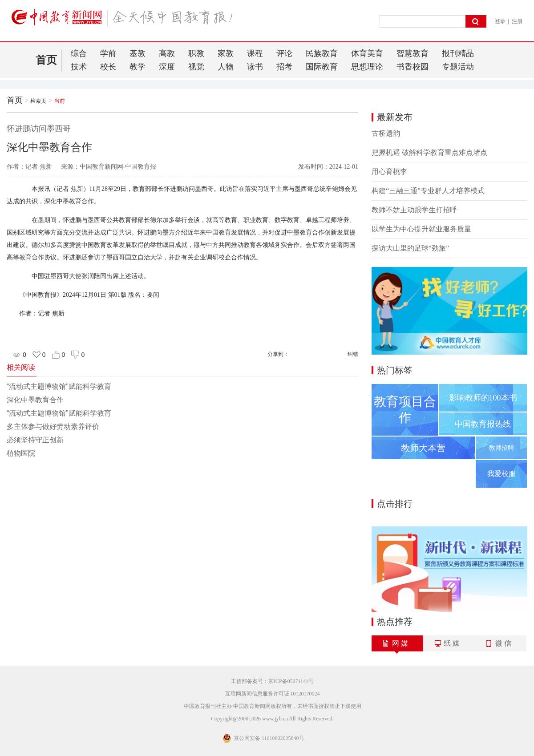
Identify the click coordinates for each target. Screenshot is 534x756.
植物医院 (21, 453)
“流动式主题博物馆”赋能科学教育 (59, 386)
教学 (138, 67)
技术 (79, 67)
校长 (108, 67)
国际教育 (322, 67)
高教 (167, 53)
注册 (517, 21)
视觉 (196, 67)
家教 (226, 53)
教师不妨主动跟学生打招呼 (414, 210)
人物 (226, 67)
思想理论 (367, 67)
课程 (255, 53)
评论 (284, 53)
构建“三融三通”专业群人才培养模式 (428, 191)
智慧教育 (413, 53)
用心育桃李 (389, 172)
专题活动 (458, 67)
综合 (79, 53)
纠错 (353, 354)
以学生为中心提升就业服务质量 (421, 229)
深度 (167, 67)
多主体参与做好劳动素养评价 (53, 427)
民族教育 (322, 53)
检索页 (38, 101)
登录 (500, 21)
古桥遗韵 (386, 133)
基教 (138, 53)
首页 (46, 60)
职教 (196, 53)
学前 (108, 53)
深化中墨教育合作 (35, 400)
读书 (255, 67)
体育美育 (367, 53)
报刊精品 (458, 53)
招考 (284, 67)
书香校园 (413, 67)
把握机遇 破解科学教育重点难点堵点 (429, 152)
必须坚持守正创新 (35, 440)
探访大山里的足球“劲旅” (410, 248)
